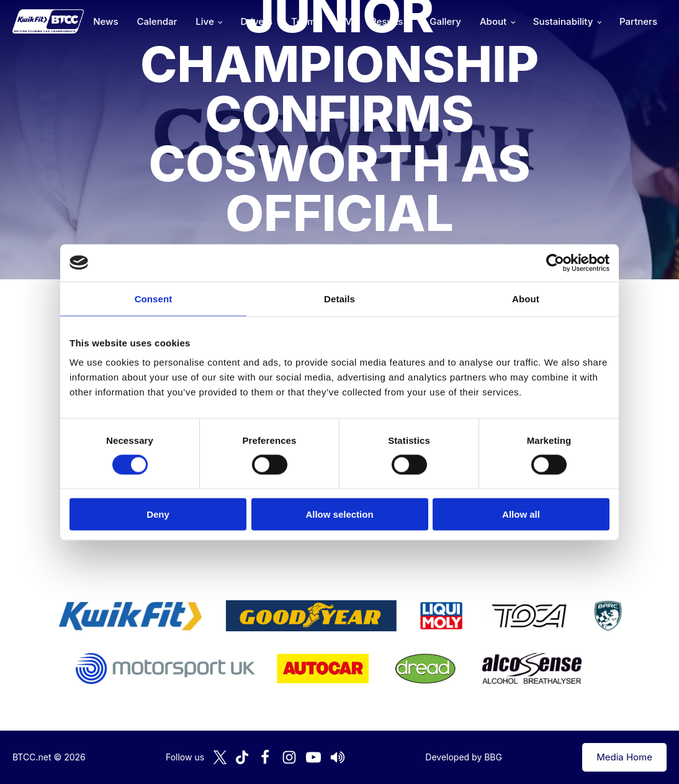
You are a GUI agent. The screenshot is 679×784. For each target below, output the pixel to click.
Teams (306, 21)
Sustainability (563, 21)
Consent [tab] (154, 298)
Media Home (624, 757)
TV (346, 21)
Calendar (157, 21)
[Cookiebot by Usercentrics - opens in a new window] (555, 263)
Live (205, 21)
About (493, 21)
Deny (158, 514)
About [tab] (526, 298)
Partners (638, 21)
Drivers (256, 21)
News (106, 21)
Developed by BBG (464, 757)
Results (387, 21)
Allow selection (339, 514)
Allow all (521, 514)
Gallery (445, 21)
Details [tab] (339, 298)
